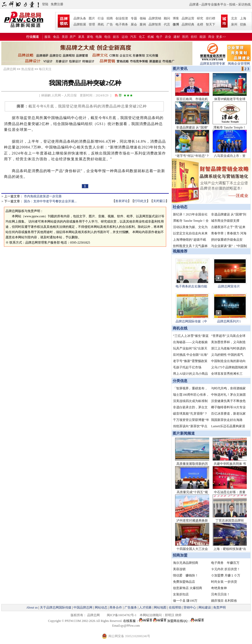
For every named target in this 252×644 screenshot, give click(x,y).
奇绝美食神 (219, 588)
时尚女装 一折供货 (224, 582)
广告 (110, 24)
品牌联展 (80, 24)
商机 (101, 24)
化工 (142, 37)
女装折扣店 (181, 594)
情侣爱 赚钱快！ (186, 575)
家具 (81, 37)
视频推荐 (180, 251)
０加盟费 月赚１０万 (226, 575)
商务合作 (116, 607)
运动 (125, 37)
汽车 (133, 37)
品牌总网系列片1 (229, 321)
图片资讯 (180, 69)
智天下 (211, 24)
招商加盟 (180, 555)
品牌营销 (155, 18)
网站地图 (160, 607)
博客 (176, 18)
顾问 (167, 18)
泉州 (234, 24)
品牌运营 (188, 18)
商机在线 (180, 328)
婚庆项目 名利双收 (224, 601)
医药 (185, 37)
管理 (92, 24)
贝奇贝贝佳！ (220, 594)
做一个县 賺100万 (185, 601)
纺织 (194, 37)
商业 (211, 37)
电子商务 (122, 24)
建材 (177, 37)
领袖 (143, 18)
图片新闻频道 (184, 433)
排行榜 (211, 18)
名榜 (200, 24)
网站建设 (205, 607)
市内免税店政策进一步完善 (43, 196)
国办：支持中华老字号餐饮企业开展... (50, 201)
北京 (234, 18)
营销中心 (190, 607)
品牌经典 (188, 24)
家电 (90, 37)
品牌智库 (155, 24)
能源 (203, 37)
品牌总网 (10, 69)
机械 (151, 37)
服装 (48, 37)
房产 (73, 37)
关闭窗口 (159, 201)
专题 (134, 18)
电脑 (99, 37)
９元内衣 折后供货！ (226, 569)
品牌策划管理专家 (213, 62)
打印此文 (140, 201)
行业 (101, 18)
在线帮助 (175, 607)
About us (32, 607)
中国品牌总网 (83, 607)
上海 (243, 18)
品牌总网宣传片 (229, 286)
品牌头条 (80, 18)
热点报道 (28, 69)
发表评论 (122, 201)
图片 (92, 18)
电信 (107, 37)
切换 (243, 24)
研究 (200, 18)
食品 (56, 37)
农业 (168, 37)
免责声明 (219, 607)
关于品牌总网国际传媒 (56, 607)
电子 (159, 37)
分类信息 (180, 381)
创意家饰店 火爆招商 (188, 588)
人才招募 (145, 607)
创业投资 (122, 18)
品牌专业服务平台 (214, 4)
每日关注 (45, 69)
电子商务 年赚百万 (225, 563)
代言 (167, 24)
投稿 (232, 4)
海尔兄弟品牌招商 (186, 563)
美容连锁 (179, 569)
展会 (134, 24)
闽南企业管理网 (239, 62)
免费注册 (57, 4)
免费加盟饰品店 (184, 582)
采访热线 (244, 4)
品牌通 (194, 4)
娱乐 (116, 37)
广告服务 (131, 607)
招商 (110, 18)
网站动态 (101, 607)
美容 (65, 37)
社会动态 (180, 207)
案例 (143, 24)
